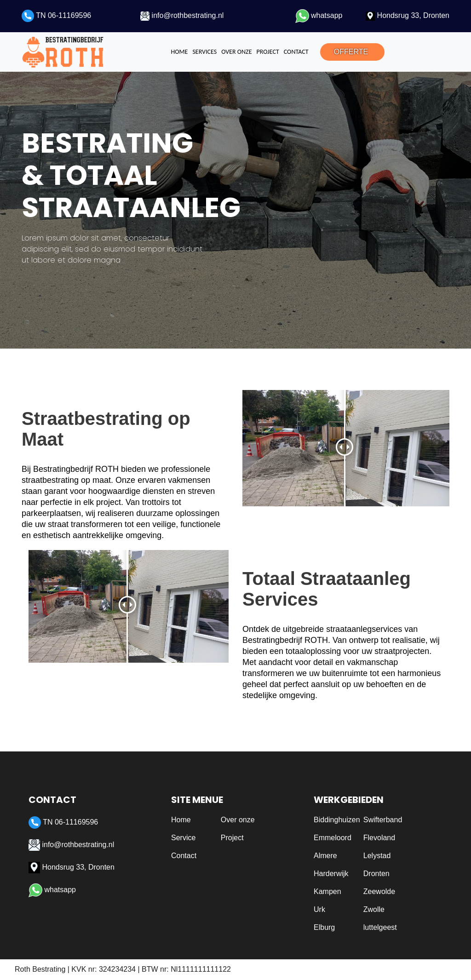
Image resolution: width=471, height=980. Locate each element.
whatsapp (319, 15)
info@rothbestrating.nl (182, 15)
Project (267, 52)
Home (180, 52)
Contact (296, 52)
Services (204, 52)
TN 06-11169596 (56, 15)
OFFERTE (351, 52)
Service (183, 838)
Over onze (236, 52)
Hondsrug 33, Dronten (408, 15)
